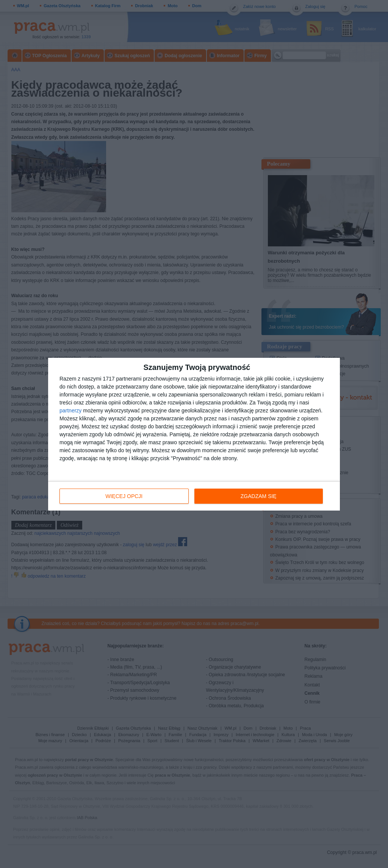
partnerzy (70, 410)
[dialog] (194, 434)
